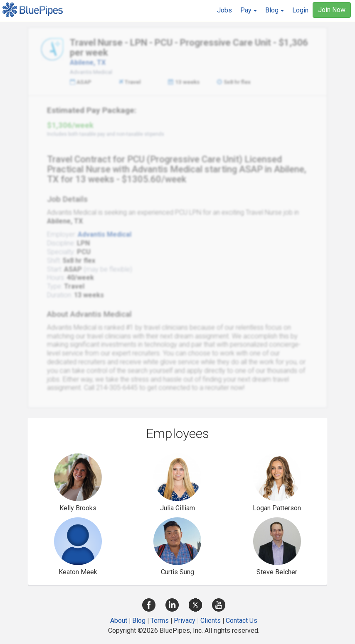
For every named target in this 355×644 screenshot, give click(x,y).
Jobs (224, 10)
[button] (249, 10)
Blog (139, 621)
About (119, 621)
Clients (211, 621)
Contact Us (242, 621)
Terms (160, 621)
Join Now (332, 10)
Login (300, 10)
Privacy (185, 621)
